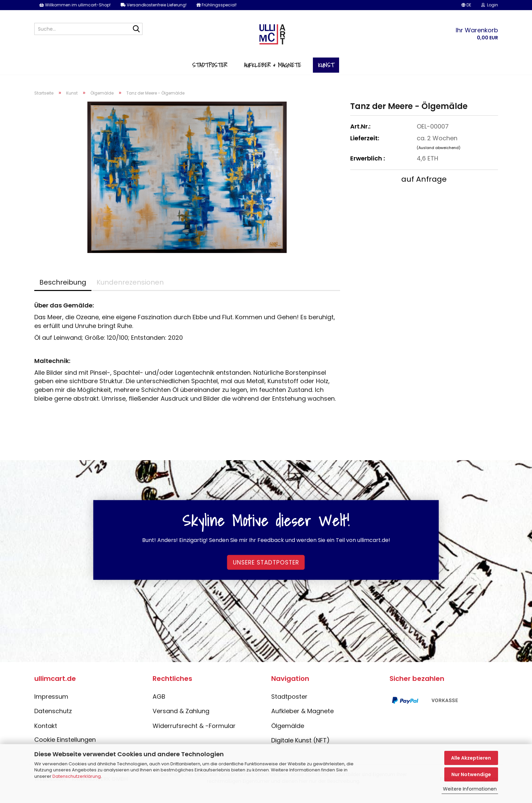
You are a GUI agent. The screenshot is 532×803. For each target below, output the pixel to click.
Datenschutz (53, 721)
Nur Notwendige (471, 774)
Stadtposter (210, 74)
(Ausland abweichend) (439, 158)
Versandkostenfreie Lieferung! (154, 5)
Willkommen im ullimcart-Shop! (75, 5)
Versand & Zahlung (181, 721)
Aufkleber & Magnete (273, 74)
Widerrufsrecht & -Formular (194, 736)
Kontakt (46, 736)
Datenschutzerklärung (77, 776)
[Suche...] (136, 29)
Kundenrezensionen (130, 293)
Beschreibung (63, 293)
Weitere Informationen (470, 789)
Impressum (51, 707)
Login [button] (490, 5)
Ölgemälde (288, 736)
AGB (159, 707)
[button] (466, 5)
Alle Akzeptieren (471, 758)
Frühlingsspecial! (217, 5)
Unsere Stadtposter (266, 573)
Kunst (326, 74)
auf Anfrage (424, 190)
